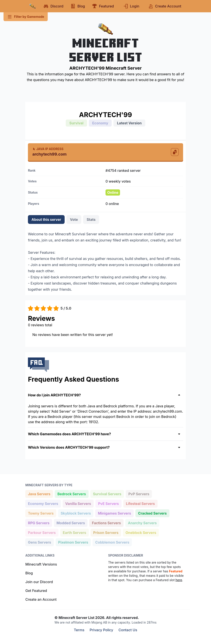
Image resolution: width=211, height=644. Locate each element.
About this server (46, 220)
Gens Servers (39, 542)
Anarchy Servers (142, 523)
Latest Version (129, 123)
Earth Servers (75, 532)
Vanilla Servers (78, 503)
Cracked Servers (152, 513)
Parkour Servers (42, 532)
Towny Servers (41, 513)
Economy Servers (43, 503)
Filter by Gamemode (26, 17)
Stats (91, 220)
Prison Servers (106, 532)
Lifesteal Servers (140, 503)
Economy (100, 123)
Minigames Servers (114, 513)
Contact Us (128, 630)
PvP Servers (139, 494)
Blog (29, 573)
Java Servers (39, 494)
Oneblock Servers (141, 532)
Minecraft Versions (41, 564)
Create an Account (41, 599)
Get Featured (36, 591)
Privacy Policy (101, 630)
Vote (74, 220)
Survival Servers (107, 494)
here (179, 580)
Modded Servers (71, 523)
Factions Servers (106, 523)
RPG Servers (39, 523)
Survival (76, 123)
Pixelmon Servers (73, 542)
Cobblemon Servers (112, 542)
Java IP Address (48, 149)
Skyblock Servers (76, 513)
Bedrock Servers (72, 494)
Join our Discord (39, 582)
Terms (79, 630)
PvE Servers (108, 503)
